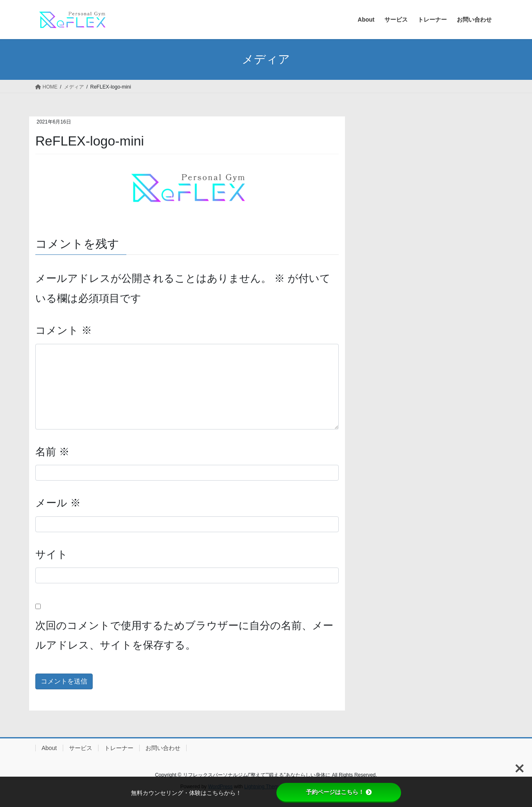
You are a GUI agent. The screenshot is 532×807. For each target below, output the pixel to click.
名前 (52, 452)
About (49, 748)
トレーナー (119, 748)
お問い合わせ (163, 748)
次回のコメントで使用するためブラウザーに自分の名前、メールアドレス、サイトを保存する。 (184, 635)
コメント (64, 330)
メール (58, 503)
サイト (52, 554)
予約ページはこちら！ (339, 792)
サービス (81, 748)
